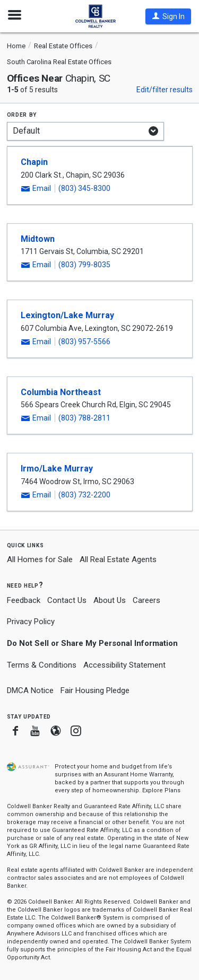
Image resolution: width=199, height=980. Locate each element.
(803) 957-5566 (84, 342)
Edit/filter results (165, 90)
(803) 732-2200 (84, 495)
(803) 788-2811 (84, 418)
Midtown (38, 239)
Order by (22, 114)
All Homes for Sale (40, 559)
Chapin (34, 162)
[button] (168, 16)
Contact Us (67, 600)
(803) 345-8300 (84, 188)
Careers (146, 600)
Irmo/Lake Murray (57, 469)
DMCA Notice (30, 690)
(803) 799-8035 (84, 265)
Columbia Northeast (61, 392)
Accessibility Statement (124, 665)
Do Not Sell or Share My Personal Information (92, 643)
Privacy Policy (31, 622)
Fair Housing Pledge (95, 690)
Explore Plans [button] (161, 790)
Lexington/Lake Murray (67, 315)
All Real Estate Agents (118, 559)
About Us (110, 600)
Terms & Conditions (42, 665)
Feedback (24, 601)
